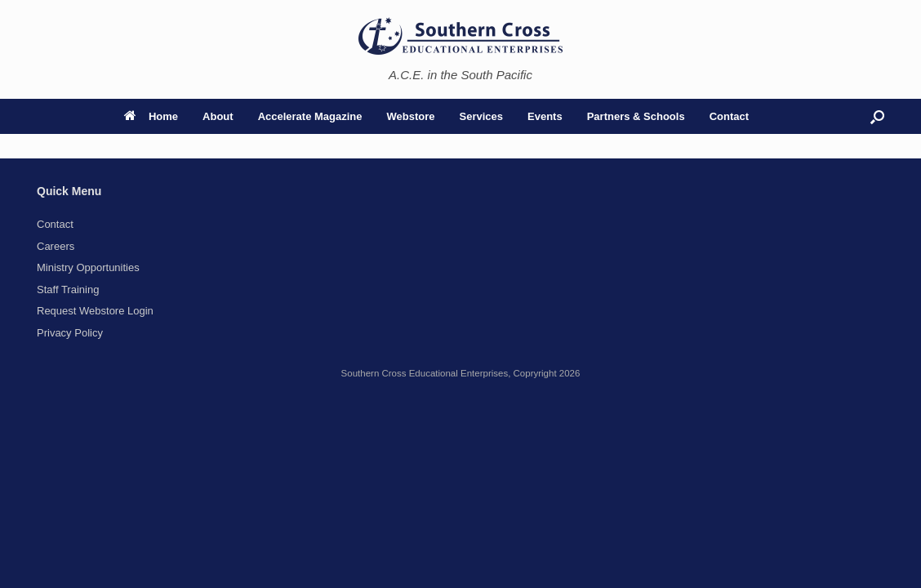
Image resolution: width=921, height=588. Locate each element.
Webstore (411, 116)
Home (151, 116)
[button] (877, 116)
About (218, 116)
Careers (56, 246)
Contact (729, 116)
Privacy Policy (70, 333)
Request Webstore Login (95, 311)
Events (545, 116)
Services (482, 116)
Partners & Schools (636, 116)
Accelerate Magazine (310, 116)
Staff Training (68, 290)
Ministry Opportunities (88, 267)
